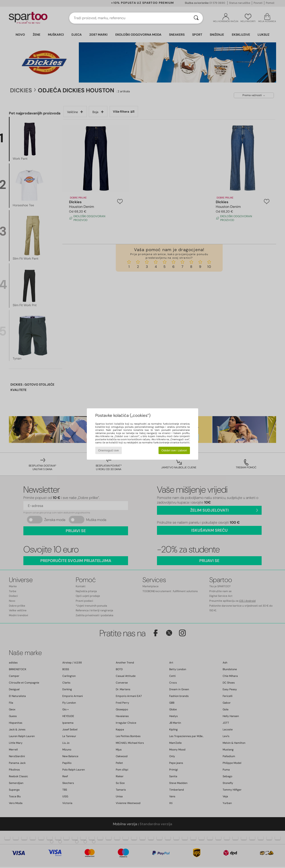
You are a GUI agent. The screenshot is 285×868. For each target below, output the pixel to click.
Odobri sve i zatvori (174, 450)
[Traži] (196, 18)
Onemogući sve (109, 450)
